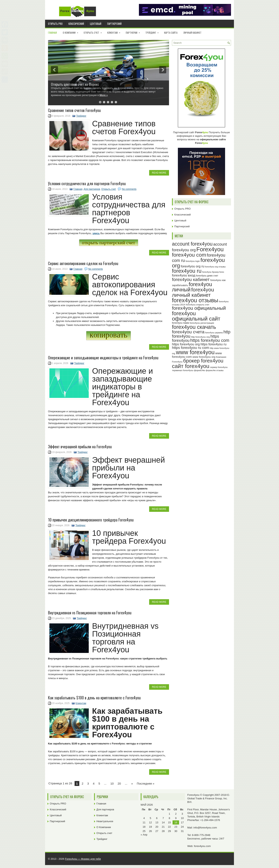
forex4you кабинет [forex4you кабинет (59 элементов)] (191, 279)
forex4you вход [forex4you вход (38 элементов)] (184, 275)
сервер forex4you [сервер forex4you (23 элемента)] (219, 367)
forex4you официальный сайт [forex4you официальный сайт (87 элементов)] (196, 316)
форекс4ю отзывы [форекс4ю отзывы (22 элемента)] (215, 370)
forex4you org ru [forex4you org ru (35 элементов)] (192, 266)
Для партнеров (92, 189)
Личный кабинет (192, 33)
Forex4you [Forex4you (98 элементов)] (210, 249)
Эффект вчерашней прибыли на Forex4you (80, 446)
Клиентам (115, 31)
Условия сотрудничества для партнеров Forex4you (87, 183)
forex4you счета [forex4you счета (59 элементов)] (188, 332)
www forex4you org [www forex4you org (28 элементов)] (204, 357)
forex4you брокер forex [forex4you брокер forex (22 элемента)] (213, 272)
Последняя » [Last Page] (146, 783)
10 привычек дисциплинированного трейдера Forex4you (91, 520)
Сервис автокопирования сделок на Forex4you (83, 263)
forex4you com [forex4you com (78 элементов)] (189, 255)
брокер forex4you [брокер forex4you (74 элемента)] (203, 361)
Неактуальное (105, 821)
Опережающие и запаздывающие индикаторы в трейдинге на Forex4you (103, 358)
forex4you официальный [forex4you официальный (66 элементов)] (199, 308)
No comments (129, 189)
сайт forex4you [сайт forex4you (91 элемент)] (191, 366)
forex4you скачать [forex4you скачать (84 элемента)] (194, 327)
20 (119, 783)
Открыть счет (94, 31)
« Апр (144, 835)
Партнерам (134, 31)
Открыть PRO (55, 24)
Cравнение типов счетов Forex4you (74, 110)
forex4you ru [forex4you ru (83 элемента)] (187, 271)
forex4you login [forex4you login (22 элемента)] (193, 261)
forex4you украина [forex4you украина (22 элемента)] (214, 333)
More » (104, 95)
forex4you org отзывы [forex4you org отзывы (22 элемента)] (215, 267)
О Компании (72, 31)
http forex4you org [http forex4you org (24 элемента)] (200, 337)
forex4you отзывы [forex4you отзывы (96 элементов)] (195, 300)
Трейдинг (153, 31)
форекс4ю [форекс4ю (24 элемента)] (200, 370)
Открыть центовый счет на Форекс (75, 84)
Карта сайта (171, 33)
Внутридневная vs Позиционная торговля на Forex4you (90, 613)
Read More (159, 173)
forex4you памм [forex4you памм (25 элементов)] (181, 323)
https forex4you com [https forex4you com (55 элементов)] (210, 340)
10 (112, 783)
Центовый (96, 24)
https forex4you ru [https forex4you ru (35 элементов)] (213, 344)
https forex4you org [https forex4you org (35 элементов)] (186, 344)
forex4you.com (202, 846)
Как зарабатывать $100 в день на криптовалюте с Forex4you (94, 698)
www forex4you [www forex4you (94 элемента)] (195, 352)
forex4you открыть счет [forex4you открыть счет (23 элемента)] (198, 305)
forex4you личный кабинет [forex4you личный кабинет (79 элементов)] (193, 292)
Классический (76, 24)
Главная (52, 33)
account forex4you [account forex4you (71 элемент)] (192, 244)
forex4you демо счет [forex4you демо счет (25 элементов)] (207, 276)
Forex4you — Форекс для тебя (83, 859)
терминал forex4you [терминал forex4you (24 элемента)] (183, 370)
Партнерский (114, 24)
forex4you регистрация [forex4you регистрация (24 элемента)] (202, 323)
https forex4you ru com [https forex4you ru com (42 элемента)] (191, 348)
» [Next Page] (132, 783)
